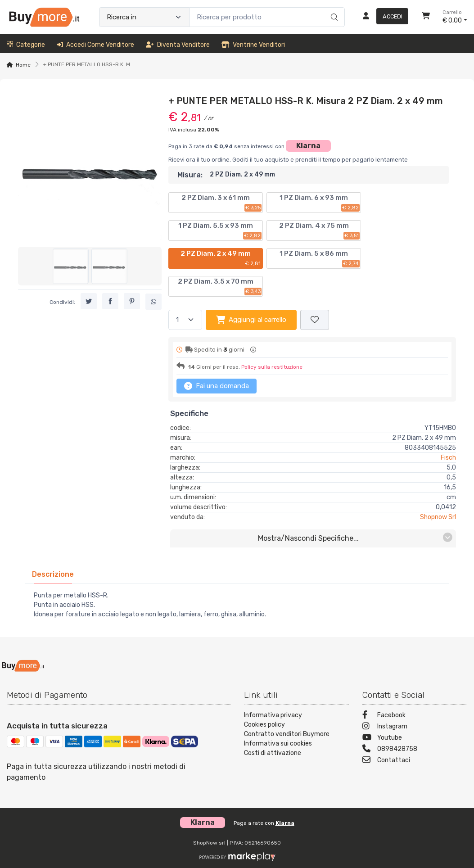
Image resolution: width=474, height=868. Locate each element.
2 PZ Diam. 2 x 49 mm (221, 258)
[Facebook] (415, 716)
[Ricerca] (333, 8)
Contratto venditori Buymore (287, 734)
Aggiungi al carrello (251, 320)
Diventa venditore (178, 45)
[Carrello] (426, 17)
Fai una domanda (217, 386)
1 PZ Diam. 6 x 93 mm (320, 203)
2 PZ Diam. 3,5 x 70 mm (220, 286)
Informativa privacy (273, 715)
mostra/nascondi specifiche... (355, 538)
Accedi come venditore (95, 45)
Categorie (26, 45)
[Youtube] (415, 739)
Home (23, 65)
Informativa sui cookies (278, 744)
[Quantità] (185, 320)
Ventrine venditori (253, 45)
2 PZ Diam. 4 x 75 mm (320, 231)
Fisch (448, 458)
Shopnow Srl (438, 517)
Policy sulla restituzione (272, 367)
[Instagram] (415, 727)
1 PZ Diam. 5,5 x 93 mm (220, 231)
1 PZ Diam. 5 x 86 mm (320, 258)
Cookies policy (264, 725)
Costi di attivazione (273, 753)
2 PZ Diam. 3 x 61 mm (221, 203)
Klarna (308, 146)
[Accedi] (382, 17)
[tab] (53, 574)
